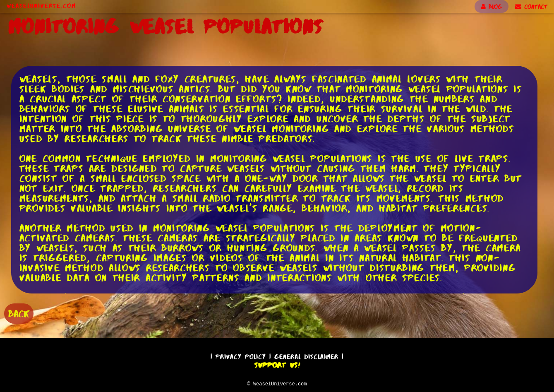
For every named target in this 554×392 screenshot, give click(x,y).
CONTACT (531, 7)
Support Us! (277, 364)
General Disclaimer (306, 355)
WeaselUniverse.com (41, 6)
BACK (19, 313)
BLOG (492, 7)
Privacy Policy (241, 355)
